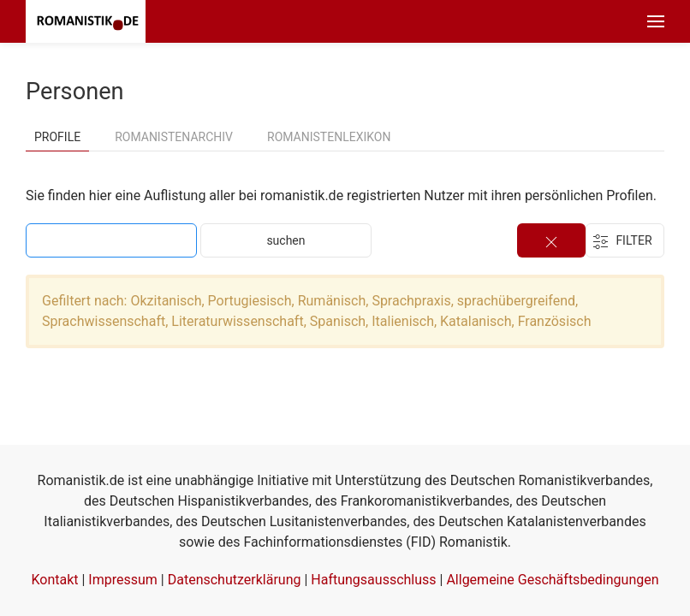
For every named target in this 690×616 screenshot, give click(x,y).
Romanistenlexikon (329, 137)
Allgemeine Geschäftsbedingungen (552, 580)
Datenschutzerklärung (235, 580)
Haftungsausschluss (373, 580)
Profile (57, 137)
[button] (656, 21)
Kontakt (54, 580)
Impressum (123, 580)
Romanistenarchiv (174, 137)
